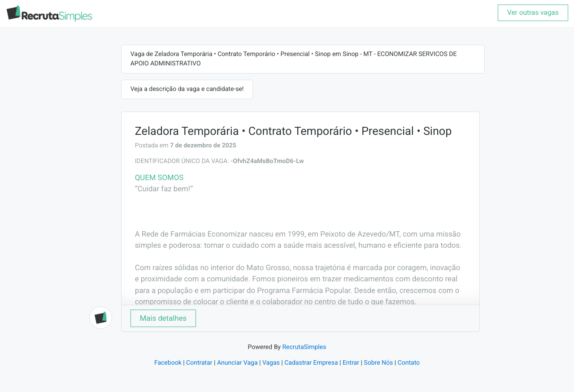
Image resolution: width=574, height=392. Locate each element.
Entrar (351, 363)
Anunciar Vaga (237, 363)
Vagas (271, 363)
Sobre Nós (378, 363)
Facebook (168, 363)
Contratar (199, 363)
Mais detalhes (163, 318)
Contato (409, 363)
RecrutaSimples (304, 347)
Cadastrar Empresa (311, 363)
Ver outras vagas (533, 13)
